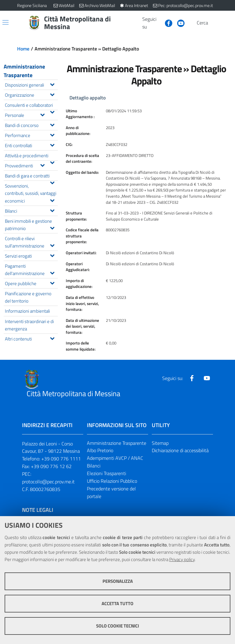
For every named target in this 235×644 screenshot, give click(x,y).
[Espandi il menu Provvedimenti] (42, 165)
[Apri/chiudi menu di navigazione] (6, 22)
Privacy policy (182, 559)
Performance (31, 135)
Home (23, 49)
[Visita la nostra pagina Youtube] (178, 23)
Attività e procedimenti (31, 156)
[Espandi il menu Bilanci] (52, 210)
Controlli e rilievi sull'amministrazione (31, 242)
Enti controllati (31, 145)
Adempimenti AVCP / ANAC (115, 458)
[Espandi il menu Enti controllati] (52, 144)
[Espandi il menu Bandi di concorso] (52, 124)
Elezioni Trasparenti (106, 473)
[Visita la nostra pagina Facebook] (166, 23)
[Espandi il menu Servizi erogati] (52, 255)
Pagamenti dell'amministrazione (31, 270)
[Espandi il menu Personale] (42, 114)
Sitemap (160, 443)
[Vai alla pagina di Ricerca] (214, 23)
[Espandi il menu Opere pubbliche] (52, 282)
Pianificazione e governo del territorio (28, 297)
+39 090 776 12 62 (51, 466)
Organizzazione (31, 94)
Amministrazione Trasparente (24, 71)
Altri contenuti (31, 338)
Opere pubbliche (31, 283)
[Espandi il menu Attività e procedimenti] (52, 162)
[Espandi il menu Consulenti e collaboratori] (52, 111)
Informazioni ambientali (27, 311)
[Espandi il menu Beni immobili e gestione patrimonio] (52, 227)
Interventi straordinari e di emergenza (29, 325)
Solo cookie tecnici (117, 626)
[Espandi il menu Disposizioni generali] (52, 84)
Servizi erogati (31, 255)
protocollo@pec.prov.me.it (48, 482)
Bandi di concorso (31, 125)
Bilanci (31, 210)
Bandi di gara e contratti (31, 176)
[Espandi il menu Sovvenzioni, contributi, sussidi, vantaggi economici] (52, 200)
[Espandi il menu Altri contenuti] (52, 338)
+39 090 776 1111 (61, 459)
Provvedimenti (26, 165)
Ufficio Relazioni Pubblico (112, 481)
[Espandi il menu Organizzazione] (52, 94)
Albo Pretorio (100, 450)
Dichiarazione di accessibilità (180, 450)
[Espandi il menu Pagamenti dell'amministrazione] (52, 272)
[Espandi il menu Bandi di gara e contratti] (52, 182)
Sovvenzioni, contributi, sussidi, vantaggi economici (31, 193)
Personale (26, 115)
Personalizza (118, 581)
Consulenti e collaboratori (31, 106)
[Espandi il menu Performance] (52, 134)
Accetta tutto (117, 603)
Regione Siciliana (32, 5)
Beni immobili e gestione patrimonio (31, 225)
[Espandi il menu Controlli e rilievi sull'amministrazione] (52, 245)
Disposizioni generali (31, 84)
